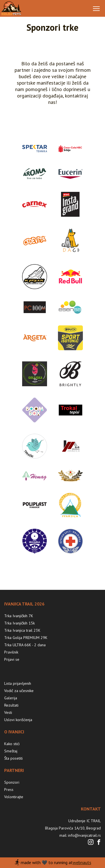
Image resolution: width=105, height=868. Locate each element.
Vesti (8, 712)
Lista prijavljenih (18, 683)
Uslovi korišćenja (18, 720)
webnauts (82, 862)
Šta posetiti (13, 758)
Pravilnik (11, 652)
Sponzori (12, 782)
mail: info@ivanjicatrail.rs (80, 835)
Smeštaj (11, 751)
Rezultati (11, 705)
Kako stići (12, 744)
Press (9, 790)
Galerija (11, 698)
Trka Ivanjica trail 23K (22, 630)
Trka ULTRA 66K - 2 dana (25, 645)
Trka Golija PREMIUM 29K (26, 638)
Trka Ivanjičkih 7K (19, 616)
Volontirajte (14, 797)
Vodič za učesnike (19, 691)
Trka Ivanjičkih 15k (19, 623)
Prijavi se (12, 659)
